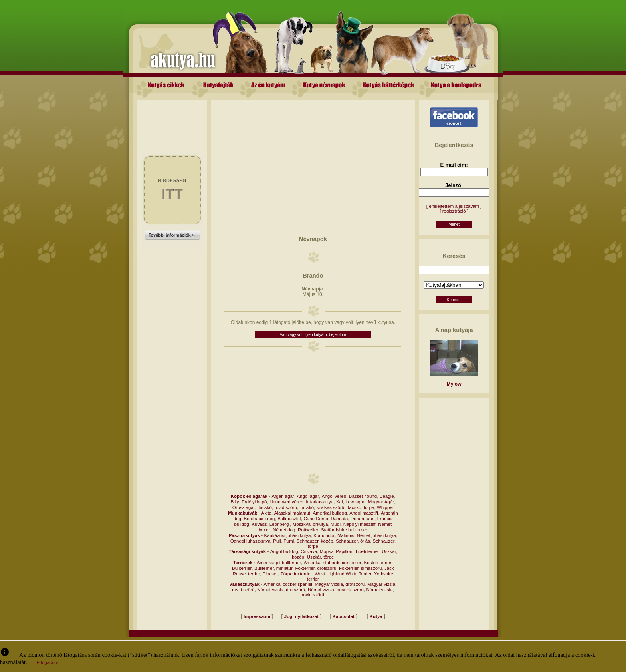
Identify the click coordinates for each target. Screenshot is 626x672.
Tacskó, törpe (361, 507)
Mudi (336, 524)
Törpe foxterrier (296, 574)
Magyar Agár (381, 502)
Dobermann (363, 519)
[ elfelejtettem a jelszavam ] (454, 206)
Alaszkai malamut (292, 513)
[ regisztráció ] (454, 211)
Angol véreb (334, 496)
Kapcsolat (344, 616)
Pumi (289, 541)
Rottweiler (308, 530)
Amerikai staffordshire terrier (333, 563)
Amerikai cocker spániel (288, 584)
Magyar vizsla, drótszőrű (340, 584)
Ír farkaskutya (320, 502)
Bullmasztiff (289, 519)
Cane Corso (316, 519)
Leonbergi (280, 524)
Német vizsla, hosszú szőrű (336, 590)
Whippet (385, 507)
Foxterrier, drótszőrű (316, 568)
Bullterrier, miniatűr (273, 568)
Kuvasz (259, 524)
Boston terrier (378, 563)
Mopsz (327, 551)
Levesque (355, 502)
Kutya (376, 616)
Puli (277, 541)
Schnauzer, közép (315, 541)
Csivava (309, 551)
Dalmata (339, 519)
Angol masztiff (364, 513)
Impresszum (257, 616)
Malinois (346, 535)
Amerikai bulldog (330, 513)
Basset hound (363, 496)
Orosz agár (244, 507)
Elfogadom (48, 662)
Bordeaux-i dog (260, 519)
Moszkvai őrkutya (310, 524)
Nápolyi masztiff (360, 524)
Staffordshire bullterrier (344, 530)
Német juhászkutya (376, 535)
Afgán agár (283, 496)
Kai (340, 502)
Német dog (284, 530)
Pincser (270, 574)
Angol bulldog (284, 551)
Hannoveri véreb (286, 502)
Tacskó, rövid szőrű (277, 507)
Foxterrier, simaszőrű (360, 568)
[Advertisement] (172, 118)
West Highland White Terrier (343, 574)
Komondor (324, 535)
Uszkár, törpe (321, 557)
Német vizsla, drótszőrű (281, 590)
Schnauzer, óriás (353, 541)
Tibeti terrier (367, 551)
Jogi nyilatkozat (301, 616)
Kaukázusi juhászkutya (288, 535)
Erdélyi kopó (254, 502)
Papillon (344, 551)
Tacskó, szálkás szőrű (322, 507)
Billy (235, 502)
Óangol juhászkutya (251, 541)
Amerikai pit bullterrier (279, 563)
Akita (267, 513)
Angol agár (308, 496)
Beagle (387, 496)
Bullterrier (242, 568)
